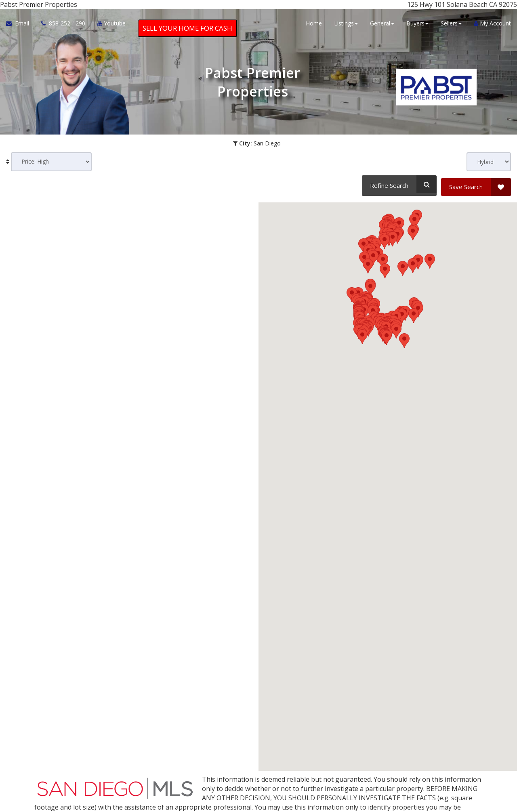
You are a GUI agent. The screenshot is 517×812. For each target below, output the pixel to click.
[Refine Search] (398, 184)
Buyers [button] (417, 25)
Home (314, 25)
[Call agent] (63, 25)
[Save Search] (476, 184)
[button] (393, 436)
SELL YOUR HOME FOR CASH (187, 30)
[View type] (489, 162)
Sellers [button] (451, 25)
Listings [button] (346, 25)
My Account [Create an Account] (492, 25)
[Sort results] (51, 162)
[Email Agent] (21, 25)
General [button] (382, 25)
